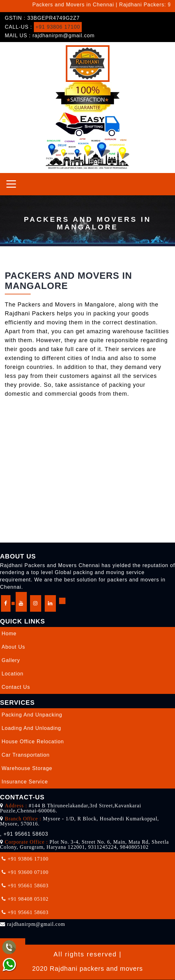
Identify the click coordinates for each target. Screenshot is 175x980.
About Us (13, 647)
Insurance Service (25, 782)
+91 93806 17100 (58, 27)
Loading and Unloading (31, 728)
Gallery (11, 660)
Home (9, 634)
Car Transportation (26, 755)
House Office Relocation (33, 742)
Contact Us (16, 687)
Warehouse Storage (27, 768)
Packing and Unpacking (32, 715)
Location (13, 674)
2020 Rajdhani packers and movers (88, 969)
